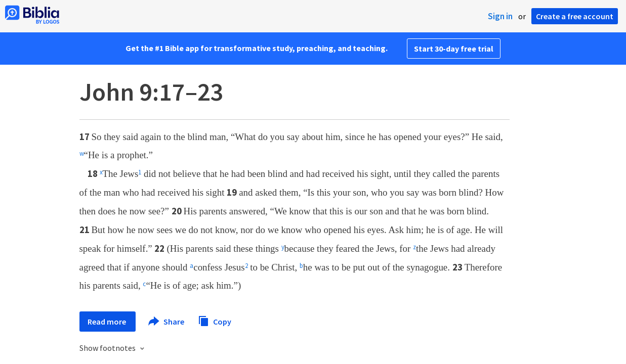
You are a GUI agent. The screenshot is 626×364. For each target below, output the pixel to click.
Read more (108, 322)
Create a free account (575, 16)
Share (167, 322)
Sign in (500, 16)
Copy (215, 320)
